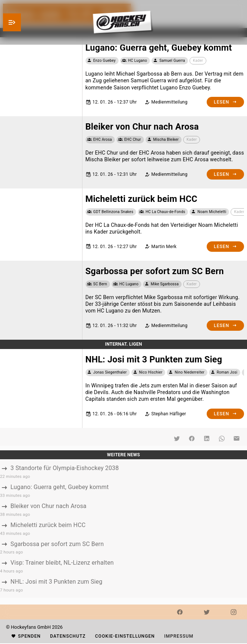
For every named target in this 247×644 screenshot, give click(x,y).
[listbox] (123, 528)
